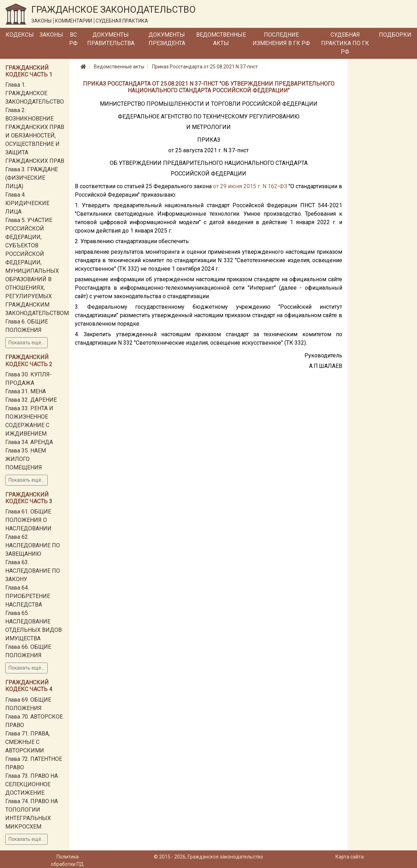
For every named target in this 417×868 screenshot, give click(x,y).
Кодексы (20, 35)
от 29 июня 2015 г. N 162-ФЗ (250, 186)
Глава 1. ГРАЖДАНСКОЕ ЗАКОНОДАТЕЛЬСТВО (35, 93)
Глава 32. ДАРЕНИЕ (31, 400)
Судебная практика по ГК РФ (345, 43)
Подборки (395, 35)
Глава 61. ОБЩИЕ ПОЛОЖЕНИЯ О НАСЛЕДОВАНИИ (28, 520)
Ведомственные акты (221, 39)
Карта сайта (350, 857)
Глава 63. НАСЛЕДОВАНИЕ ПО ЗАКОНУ (33, 571)
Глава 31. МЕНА (26, 391)
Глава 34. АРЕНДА (29, 442)
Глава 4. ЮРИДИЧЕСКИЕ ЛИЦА (27, 203)
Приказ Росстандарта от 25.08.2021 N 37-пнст (205, 67)
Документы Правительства (111, 39)
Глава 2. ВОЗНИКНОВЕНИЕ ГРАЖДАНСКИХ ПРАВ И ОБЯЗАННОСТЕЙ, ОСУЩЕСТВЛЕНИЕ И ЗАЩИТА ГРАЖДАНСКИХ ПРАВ (35, 136)
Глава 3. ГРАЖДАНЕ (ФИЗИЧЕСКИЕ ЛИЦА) (32, 178)
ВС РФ (73, 39)
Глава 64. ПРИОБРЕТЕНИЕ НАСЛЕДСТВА (28, 596)
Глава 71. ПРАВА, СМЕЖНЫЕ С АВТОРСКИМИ (28, 742)
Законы (51, 35)
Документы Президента (167, 39)
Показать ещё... (26, 343)
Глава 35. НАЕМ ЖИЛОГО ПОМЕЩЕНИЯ (26, 459)
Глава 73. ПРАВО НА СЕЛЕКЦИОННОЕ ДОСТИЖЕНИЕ (32, 784)
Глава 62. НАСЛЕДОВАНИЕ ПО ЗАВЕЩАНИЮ (33, 545)
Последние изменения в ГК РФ (281, 39)
